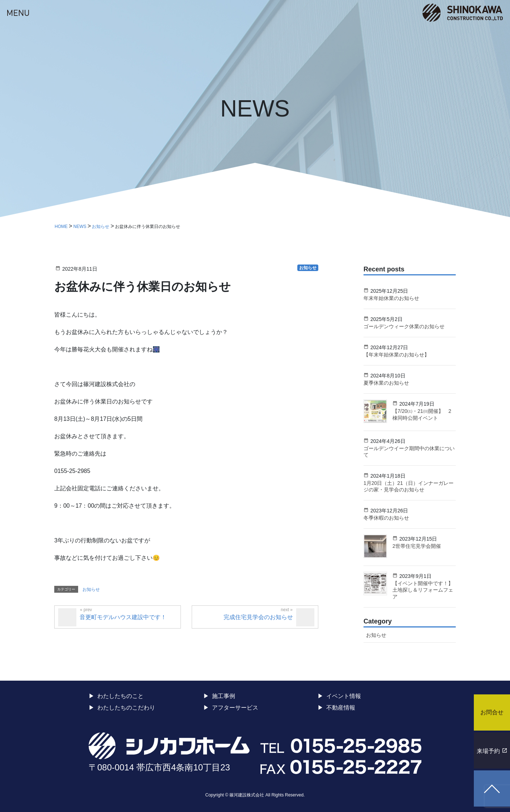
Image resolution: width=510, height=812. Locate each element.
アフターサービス (235, 708)
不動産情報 (341, 708)
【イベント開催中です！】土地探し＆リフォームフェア (423, 590)
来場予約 (488, 751)
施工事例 (224, 696)
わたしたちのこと (120, 696)
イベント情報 (344, 696)
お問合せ (492, 712)
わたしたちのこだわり (126, 708)
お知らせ (91, 589)
